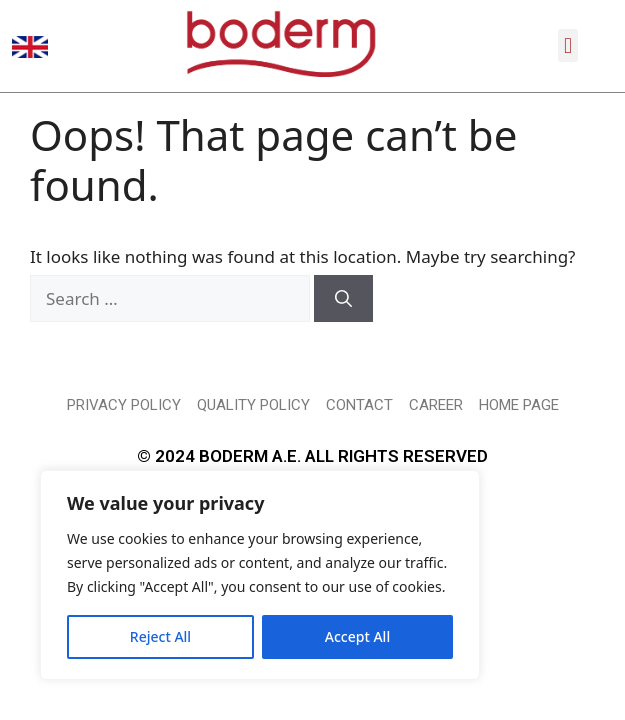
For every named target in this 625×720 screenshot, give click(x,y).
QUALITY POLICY (253, 444)
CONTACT (359, 444)
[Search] (343, 338)
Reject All (160, 636)
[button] (567, 45)
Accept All (357, 636)
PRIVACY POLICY (124, 444)
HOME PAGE (519, 444)
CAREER (436, 444)
